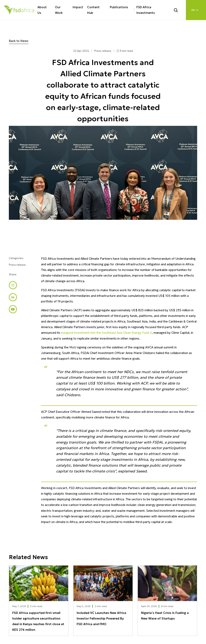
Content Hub (93, 10)
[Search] (178, 10)
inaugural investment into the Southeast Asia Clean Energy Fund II (106, 333)
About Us (42, 10)
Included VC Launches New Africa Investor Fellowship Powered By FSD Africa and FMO (101, 618)
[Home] (19, 10)
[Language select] (196, 10)
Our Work (59, 10)
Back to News (19, 41)
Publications (119, 7)
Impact (78, 7)
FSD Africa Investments (146, 10)
